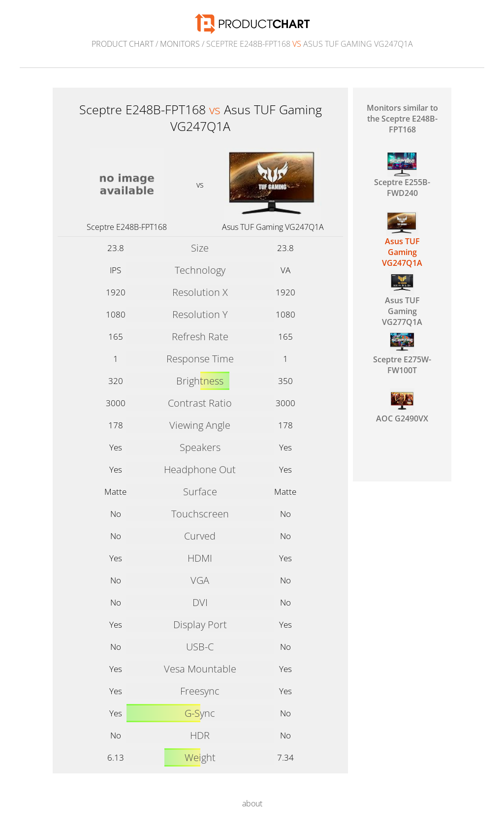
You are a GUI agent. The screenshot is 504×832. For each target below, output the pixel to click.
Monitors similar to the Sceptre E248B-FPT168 (402, 119)
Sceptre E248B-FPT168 (127, 227)
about (252, 803)
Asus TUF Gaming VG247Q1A (273, 227)
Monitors (180, 44)
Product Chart (123, 44)
